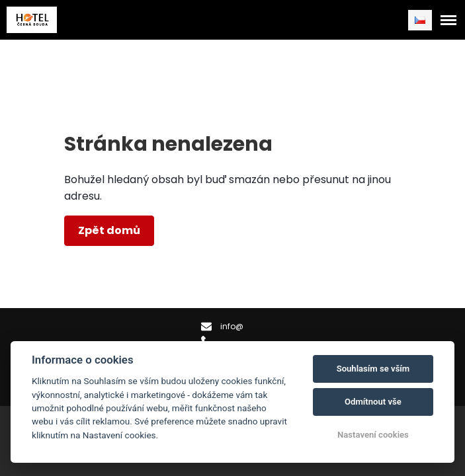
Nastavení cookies (373, 435)
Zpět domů (109, 230)
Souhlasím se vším (373, 369)
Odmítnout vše (373, 402)
